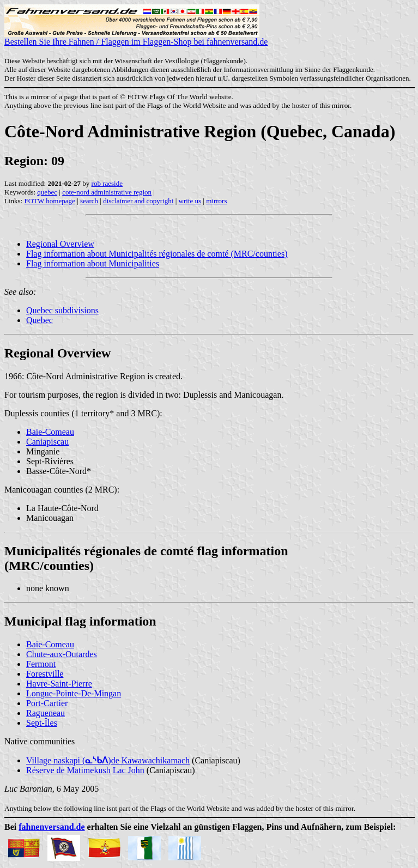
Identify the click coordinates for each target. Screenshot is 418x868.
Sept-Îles (42, 723)
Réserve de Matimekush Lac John (85, 770)
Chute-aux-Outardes (62, 654)
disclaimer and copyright (138, 201)
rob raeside (107, 183)
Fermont (41, 664)
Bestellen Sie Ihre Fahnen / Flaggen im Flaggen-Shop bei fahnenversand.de (136, 38)
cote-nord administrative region (107, 192)
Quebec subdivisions (62, 310)
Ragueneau (46, 713)
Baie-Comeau (50, 432)
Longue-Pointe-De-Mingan (74, 693)
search (89, 201)
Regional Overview (60, 244)
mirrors (216, 201)
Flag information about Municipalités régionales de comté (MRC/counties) (157, 254)
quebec (47, 192)
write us (190, 201)
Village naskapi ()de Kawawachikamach (108, 760)
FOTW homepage (49, 201)
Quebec (40, 320)
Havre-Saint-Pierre (59, 684)
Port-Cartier (47, 703)
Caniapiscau (47, 442)
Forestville (45, 674)
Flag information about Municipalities (93, 263)
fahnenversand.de (52, 827)
